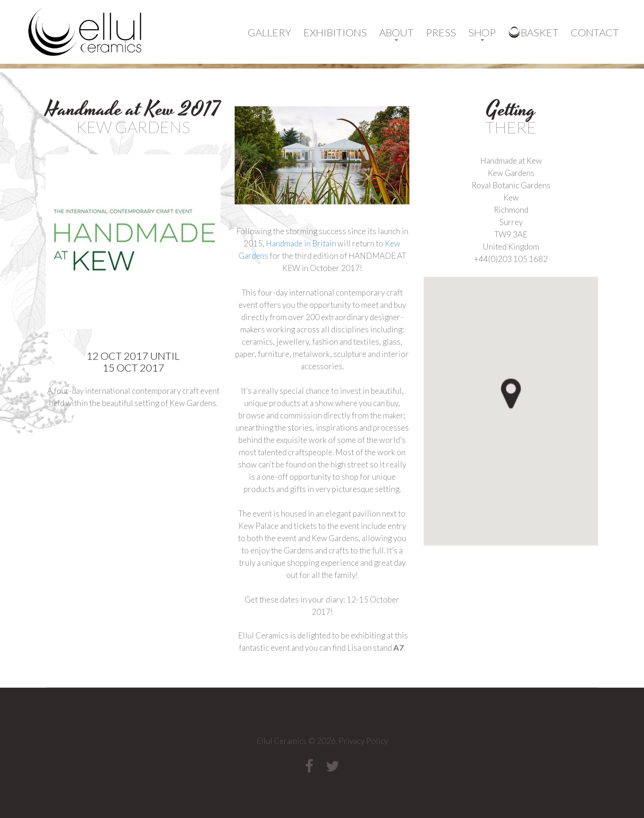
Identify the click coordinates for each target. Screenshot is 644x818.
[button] (527, 416)
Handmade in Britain (301, 267)
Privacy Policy (363, 743)
